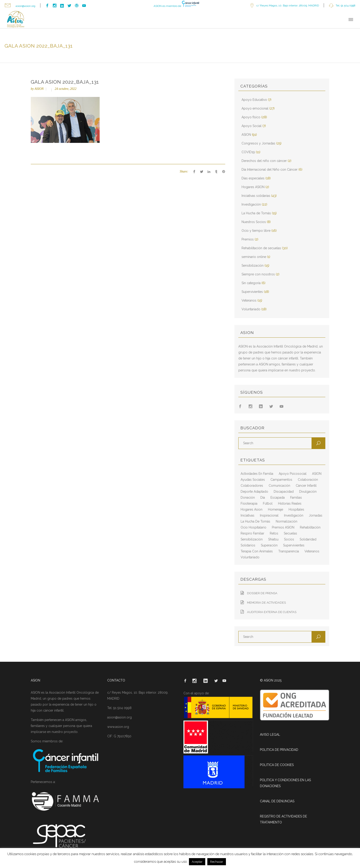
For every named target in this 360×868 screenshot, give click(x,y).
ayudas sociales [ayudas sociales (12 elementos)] (253, 480)
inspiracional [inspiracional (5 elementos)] (269, 515)
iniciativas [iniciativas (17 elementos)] (247, 515)
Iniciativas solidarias (256, 196)
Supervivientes (252, 292)
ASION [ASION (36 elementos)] (317, 474)
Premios (248, 239)
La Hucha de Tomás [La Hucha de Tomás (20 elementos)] (255, 521)
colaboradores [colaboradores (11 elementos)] (252, 486)
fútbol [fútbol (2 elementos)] (268, 503)
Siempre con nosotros (258, 274)
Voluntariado (251, 309)
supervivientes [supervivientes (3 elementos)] (294, 545)
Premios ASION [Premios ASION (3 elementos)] (283, 527)
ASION (39, 89)
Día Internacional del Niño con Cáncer (270, 170)
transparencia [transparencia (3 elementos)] (289, 551)
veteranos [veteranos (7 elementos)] (312, 551)
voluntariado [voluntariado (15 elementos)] (250, 557)
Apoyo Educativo (254, 100)
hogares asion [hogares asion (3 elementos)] (252, 509)
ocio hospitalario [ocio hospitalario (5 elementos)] (253, 527)
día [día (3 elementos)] (263, 498)
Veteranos (249, 300)
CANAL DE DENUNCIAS (277, 801)
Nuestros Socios (254, 222)
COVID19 (248, 152)
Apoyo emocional (255, 108)
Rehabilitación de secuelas (261, 248)
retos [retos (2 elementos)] (274, 533)
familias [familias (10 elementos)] (296, 498)
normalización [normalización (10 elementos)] (287, 521)
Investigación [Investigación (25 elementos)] (294, 515)
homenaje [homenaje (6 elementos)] (276, 509)
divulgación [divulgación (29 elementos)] (308, 492)
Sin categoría (251, 283)
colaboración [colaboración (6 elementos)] (308, 480)
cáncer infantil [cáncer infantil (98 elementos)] (306, 486)
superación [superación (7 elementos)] (269, 545)
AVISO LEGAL (270, 735)
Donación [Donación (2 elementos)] (248, 498)
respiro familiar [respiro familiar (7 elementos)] (252, 533)
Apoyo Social (252, 126)
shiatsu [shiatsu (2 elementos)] (273, 539)
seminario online (254, 257)
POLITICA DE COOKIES (277, 765)
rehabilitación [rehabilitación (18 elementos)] (310, 527)
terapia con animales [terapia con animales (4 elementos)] (257, 551)
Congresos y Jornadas (258, 143)
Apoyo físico (251, 117)
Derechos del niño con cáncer (264, 161)
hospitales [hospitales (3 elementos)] (296, 509)
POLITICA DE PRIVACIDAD (279, 750)
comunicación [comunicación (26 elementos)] (279, 486)
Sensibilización (253, 266)
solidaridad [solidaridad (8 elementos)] (308, 539)
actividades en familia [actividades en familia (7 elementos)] (257, 474)
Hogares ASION (253, 187)
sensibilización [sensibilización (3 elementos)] (252, 539)
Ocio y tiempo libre (256, 231)
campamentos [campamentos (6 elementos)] (281, 480)
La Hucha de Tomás (256, 213)
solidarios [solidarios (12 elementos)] (248, 545)
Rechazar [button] (217, 862)
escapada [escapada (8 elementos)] (278, 498)
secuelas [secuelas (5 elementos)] (290, 533)
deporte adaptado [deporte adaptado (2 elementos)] (254, 492)
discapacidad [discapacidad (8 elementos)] (284, 492)
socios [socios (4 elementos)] (289, 539)
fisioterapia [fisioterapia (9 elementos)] (249, 503)
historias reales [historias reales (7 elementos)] (290, 503)
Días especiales (253, 178)
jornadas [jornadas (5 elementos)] (316, 515)
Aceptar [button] (197, 862)
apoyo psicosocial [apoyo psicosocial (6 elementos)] (293, 474)
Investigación (251, 204)
